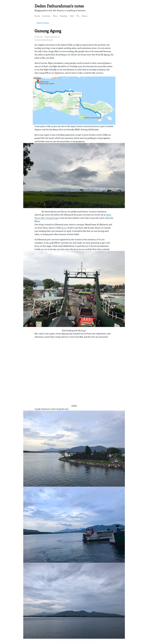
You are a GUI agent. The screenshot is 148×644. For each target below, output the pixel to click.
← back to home (42, 23)
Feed (72, 16)
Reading (64, 16)
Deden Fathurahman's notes (59, 6)
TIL (78, 16)
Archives (46, 16)
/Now (55, 16)
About (85, 16)
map (56, 218)
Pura (63, 228)
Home (37, 16)
